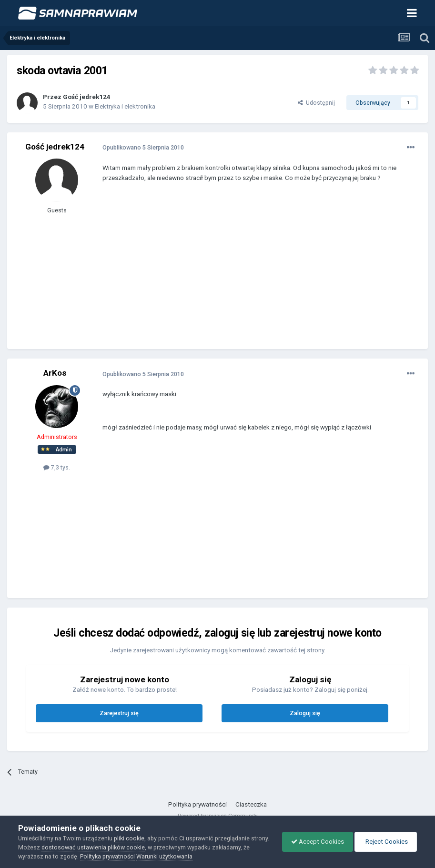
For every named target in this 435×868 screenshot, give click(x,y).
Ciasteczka (251, 804)
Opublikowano (143, 147)
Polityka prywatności (197, 804)
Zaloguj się (305, 713)
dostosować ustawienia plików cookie (113, 847)
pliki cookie (129, 838)
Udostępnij (316, 103)
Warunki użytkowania (172, 856)
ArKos (55, 373)
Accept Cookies (315, 842)
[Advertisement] (214, 273)
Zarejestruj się (119, 713)
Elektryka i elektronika (125, 106)
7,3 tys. (57, 467)
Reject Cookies (385, 842)
